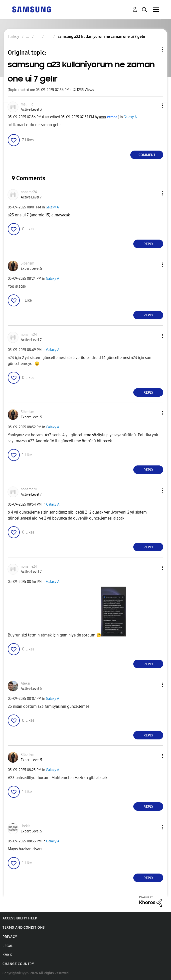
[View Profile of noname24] (29, 192)
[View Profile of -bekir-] (26, 826)
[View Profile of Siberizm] (27, 263)
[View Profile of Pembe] (112, 117)
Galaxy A (130, 117)
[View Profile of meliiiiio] (27, 104)
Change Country (18, 964)
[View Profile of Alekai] (25, 683)
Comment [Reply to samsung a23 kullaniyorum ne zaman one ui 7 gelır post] (147, 155)
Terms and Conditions (24, 928)
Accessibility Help (20, 918)
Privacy (10, 937)
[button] (155, 106)
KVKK (7, 955)
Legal (8, 946)
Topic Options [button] (154, 49)
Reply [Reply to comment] (148, 244)
